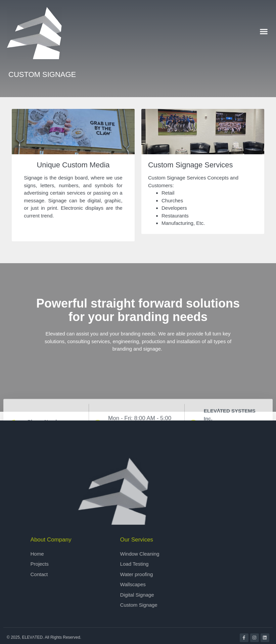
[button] (264, 31)
